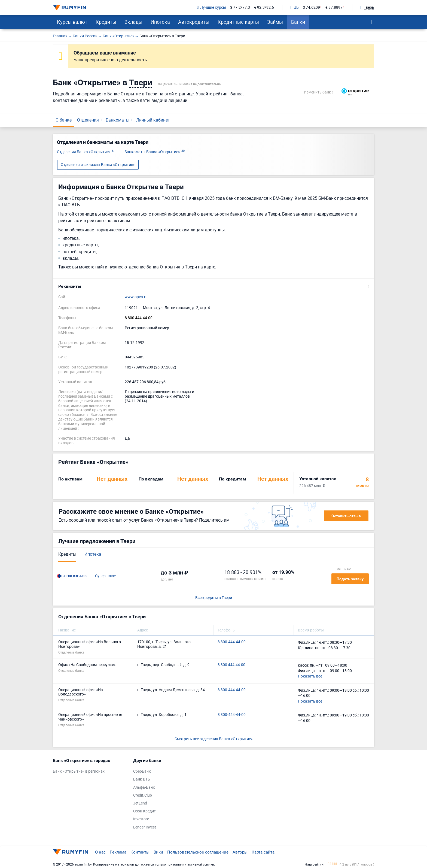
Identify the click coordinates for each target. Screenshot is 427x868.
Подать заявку (350, 579)
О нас (100, 852)
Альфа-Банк (144, 787)
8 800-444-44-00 (232, 642)
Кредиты (106, 22)
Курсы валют (72, 22)
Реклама (118, 852)
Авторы (240, 852)
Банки (298, 22)
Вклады (133, 22)
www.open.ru (136, 297)
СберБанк (142, 771)
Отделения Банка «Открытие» (85, 152)
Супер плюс (105, 576)
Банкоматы (118, 120)
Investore (141, 819)
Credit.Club (143, 795)
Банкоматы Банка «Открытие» (155, 152)
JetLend (140, 803)
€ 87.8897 (334, 7)
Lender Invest (145, 827)
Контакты (140, 852)
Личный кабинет (153, 120)
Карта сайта (263, 852)
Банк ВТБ (142, 779)
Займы (275, 22)
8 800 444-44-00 (139, 318)
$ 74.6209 (311, 7)
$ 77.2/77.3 (240, 7)
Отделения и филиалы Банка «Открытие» (98, 164)
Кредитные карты (238, 22)
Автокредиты (194, 22)
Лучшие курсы (212, 7)
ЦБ (295, 8)
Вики (158, 852)
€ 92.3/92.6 (264, 7)
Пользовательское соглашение (198, 852)
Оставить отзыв (346, 516)
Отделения (88, 120)
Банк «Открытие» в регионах (79, 771)
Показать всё (310, 676)
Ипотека (160, 22)
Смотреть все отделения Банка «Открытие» (214, 739)
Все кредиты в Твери (214, 598)
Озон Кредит (144, 811)
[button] (213, 286)
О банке (64, 120)
